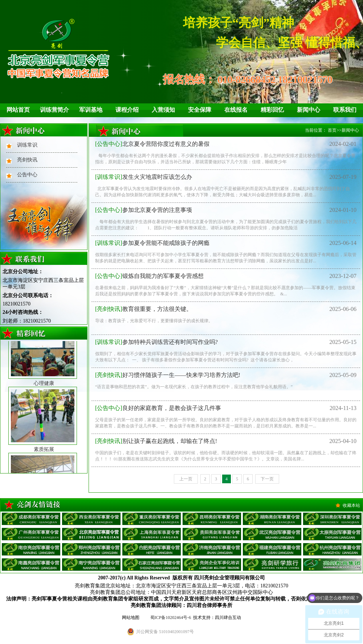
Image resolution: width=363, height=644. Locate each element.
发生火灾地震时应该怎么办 (144, 177)
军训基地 (91, 110)
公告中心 (27, 175)
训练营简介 (54, 110)
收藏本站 (351, 505)
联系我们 (345, 110)
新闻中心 (309, 110)
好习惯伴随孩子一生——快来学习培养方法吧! (168, 375)
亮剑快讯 (27, 160)
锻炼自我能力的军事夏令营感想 (149, 276)
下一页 (267, 479)
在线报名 (236, 110)
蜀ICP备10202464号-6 (171, 618)
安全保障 (200, 110)
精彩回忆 (272, 110)
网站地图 (131, 618)
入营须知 (163, 110)
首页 (332, 130)
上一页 (186, 479)
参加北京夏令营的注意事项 (144, 210)
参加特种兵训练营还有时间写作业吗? (156, 342)
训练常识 (27, 145)
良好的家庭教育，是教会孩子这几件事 (158, 408)
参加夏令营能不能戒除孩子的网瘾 (152, 243)
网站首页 (18, 110)
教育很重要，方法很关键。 (144, 309)
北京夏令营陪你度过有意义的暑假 (152, 144)
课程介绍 (127, 110)
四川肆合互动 (228, 618)
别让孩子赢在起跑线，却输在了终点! (156, 441)
